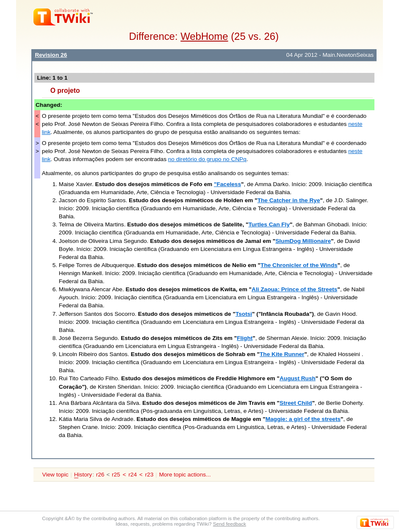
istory (83, 475)
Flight (245, 338)
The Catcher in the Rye (289, 200)
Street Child (296, 403)
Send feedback (230, 524)
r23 (150, 475)
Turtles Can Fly (269, 224)
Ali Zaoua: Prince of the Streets (294, 289)
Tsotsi (244, 314)
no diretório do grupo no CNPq (207, 159)
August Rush (298, 378)
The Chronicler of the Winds (299, 265)
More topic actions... (185, 475)
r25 (116, 475)
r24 (133, 475)
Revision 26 (51, 55)
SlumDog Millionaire (303, 241)
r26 (100, 475)
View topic (55, 475)
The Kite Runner (282, 354)
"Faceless (227, 184)
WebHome (204, 36)
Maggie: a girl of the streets (303, 419)
